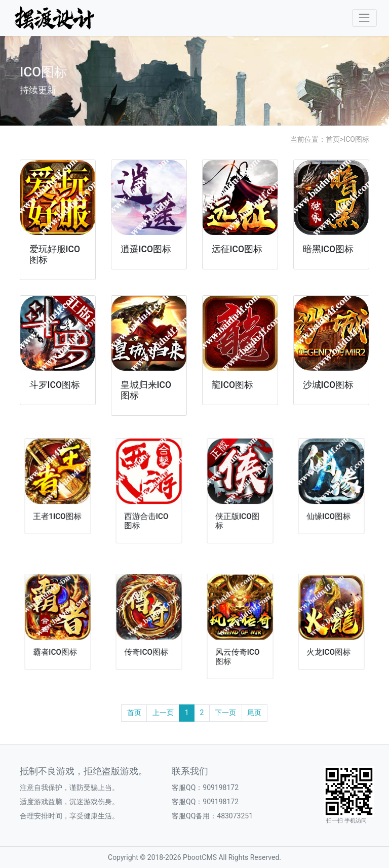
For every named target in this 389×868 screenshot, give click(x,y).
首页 (333, 139)
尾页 (254, 713)
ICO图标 (356, 139)
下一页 (225, 713)
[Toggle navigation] (364, 18)
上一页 (163, 713)
